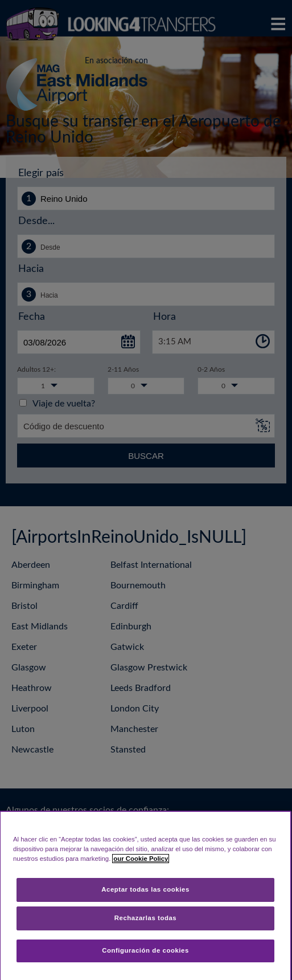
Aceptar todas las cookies (145, 889)
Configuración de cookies (145, 950)
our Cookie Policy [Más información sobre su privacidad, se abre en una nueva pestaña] (141, 859)
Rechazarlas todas (146, 918)
